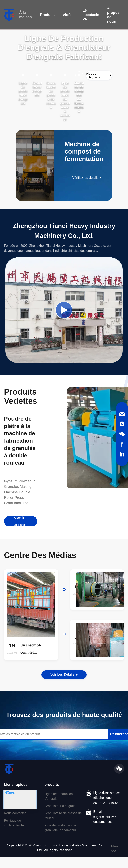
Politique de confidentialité (14, 822)
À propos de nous (113, 15)
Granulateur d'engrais (60, 806)
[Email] (122, 414)
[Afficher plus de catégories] (99, 75)
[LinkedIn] (122, 454)
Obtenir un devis (21, 521)
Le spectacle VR (91, 15)
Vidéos (69, 15)
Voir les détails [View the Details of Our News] (64, 674)
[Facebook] (122, 444)
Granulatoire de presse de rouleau (63, 815)
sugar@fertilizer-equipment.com (105, 819)
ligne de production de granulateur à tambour (60, 827)
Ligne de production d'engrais (59, 796)
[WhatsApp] (122, 424)
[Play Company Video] (64, 310)
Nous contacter (15, 813)
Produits (47, 15)
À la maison (25, 15)
